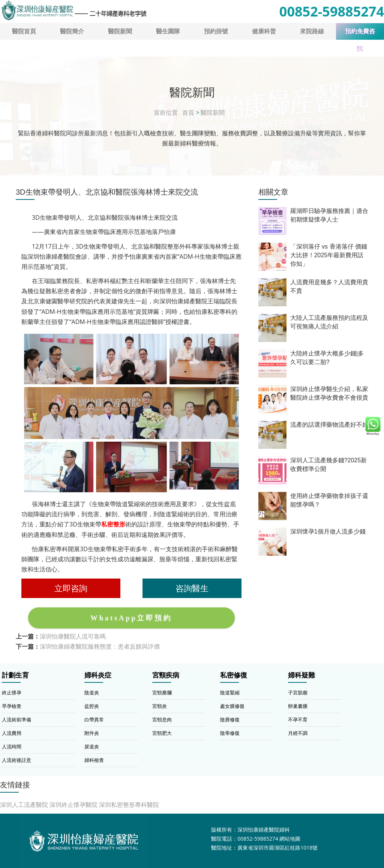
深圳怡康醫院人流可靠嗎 (73, 636)
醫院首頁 (24, 31)
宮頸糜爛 (162, 693)
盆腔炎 (92, 706)
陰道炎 (92, 693)
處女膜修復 (232, 706)
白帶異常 (94, 720)
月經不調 (298, 733)
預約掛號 (216, 31)
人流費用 (12, 733)
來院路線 (312, 31)
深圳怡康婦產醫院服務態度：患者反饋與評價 (100, 646)
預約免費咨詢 (360, 34)
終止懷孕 (12, 693)
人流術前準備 (16, 720)
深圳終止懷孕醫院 (73, 805)
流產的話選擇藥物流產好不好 (329, 425)
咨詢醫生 (192, 588)
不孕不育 (298, 720)
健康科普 (264, 31)
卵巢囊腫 (298, 706)
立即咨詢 (71, 588)
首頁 (188, 112)
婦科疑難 (301, 675)
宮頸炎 (160, 706)
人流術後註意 (16, 760)
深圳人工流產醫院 (24, 805)
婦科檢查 (94, 760)
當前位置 (166, 112)
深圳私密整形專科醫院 (129, 805)
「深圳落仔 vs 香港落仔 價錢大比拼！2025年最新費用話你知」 (329, 255)
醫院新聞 (120, 31)
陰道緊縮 (230, 693)
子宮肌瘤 (298, 693)
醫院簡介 (72, 31)
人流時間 (12, 747)
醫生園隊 (168, 31)
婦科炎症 (98, 675)
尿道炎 (92, 747)
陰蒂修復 (230, 733)
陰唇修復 (230, 720)
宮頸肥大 (162, 733)
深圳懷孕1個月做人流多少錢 (328, 531)
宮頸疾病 (166, 675)
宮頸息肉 (162, 720)
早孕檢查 (12, 706)
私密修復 (234, 675)
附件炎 (92, 733)
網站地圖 (290, 839)
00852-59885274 (332, 11)
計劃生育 (15, 675)
